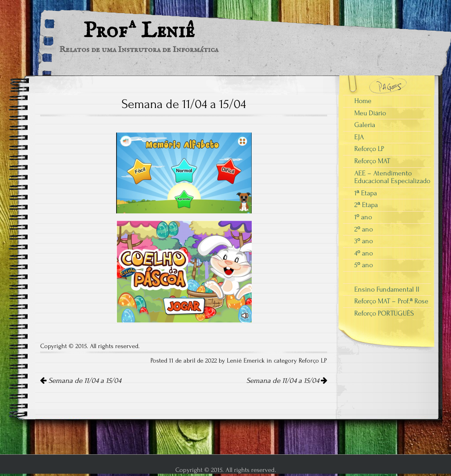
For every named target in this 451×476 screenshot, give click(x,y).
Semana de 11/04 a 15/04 (81, 381)
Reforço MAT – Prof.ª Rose (391, 301)
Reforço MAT (372, 161)
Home (363, 101)
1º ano (363, 217)
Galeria (365, 125)
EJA (359, 137)
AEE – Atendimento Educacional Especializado (392, 177)
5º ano (364, 265)
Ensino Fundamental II (387, 289)
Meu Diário (370, 113)
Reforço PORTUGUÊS (384, 313)
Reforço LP (313, 361)
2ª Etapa (366, 205)
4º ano (364, 253)
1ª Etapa (366, 193)
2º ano (364, 229)
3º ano (364, 241)
